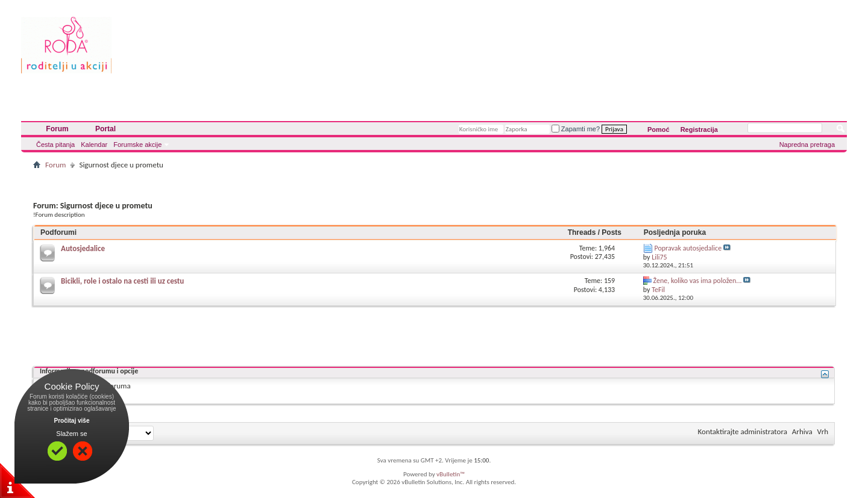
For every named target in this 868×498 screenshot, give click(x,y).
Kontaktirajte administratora (743, 431)
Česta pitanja (55, 145)
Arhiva (802, 431)
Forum (57, 129)
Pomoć (659, 129)
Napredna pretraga (807, 145)
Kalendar (94, 145)
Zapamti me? (576, 129)
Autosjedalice (83, 248)
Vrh (823, 431)
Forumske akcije (137, 145)
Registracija (699, 129)
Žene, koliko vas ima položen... (698, 281)
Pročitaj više (72, 421)
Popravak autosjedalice (688, 248)
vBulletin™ (451, 474)
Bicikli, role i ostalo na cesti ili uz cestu (122, 281)
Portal (105, 129)
